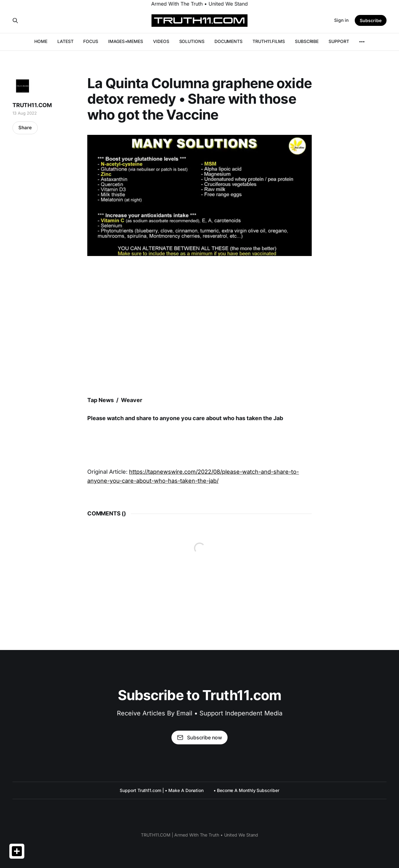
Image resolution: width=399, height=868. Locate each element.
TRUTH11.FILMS (269, 41)
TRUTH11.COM (32, 105)
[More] (362, 42)
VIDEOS (161, 41)
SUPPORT (339, 41)
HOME (41, 41)
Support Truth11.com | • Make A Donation (162, 790)
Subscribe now (199, 738)
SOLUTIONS (192, 41)
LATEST (65, 41)
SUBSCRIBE (307, 41)
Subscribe (371, 20)
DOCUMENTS (228, 41)
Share (25, 128)
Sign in (341, 20)
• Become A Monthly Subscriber (246, 790)
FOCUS (91, 41)
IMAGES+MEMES (126, 41)
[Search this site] (15, 21)
